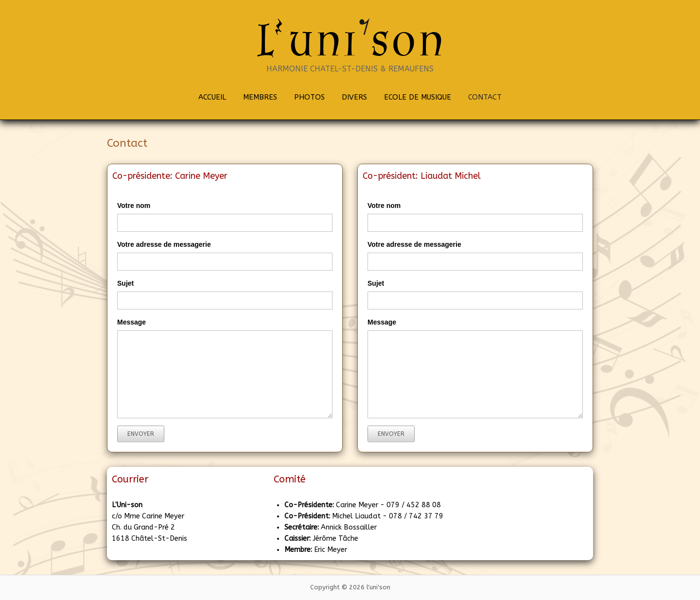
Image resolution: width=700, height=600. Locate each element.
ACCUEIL (212, 97)
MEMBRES (260, 97)
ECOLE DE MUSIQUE (418, 97)
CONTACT (485, 97)
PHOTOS (309, 97)
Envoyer (141, 434)
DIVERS (354, 97)
